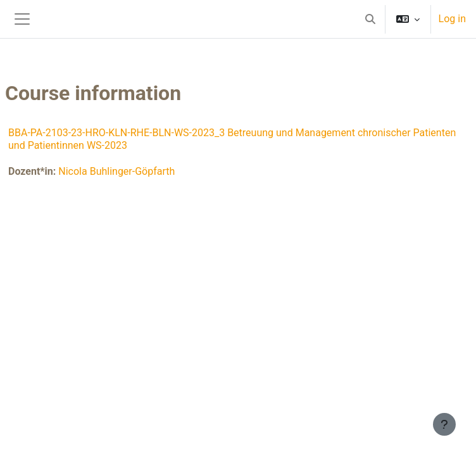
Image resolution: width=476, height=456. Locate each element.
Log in (452, 19)
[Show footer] (444, 424)
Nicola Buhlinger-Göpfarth (116, 171)
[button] (370, 19)
